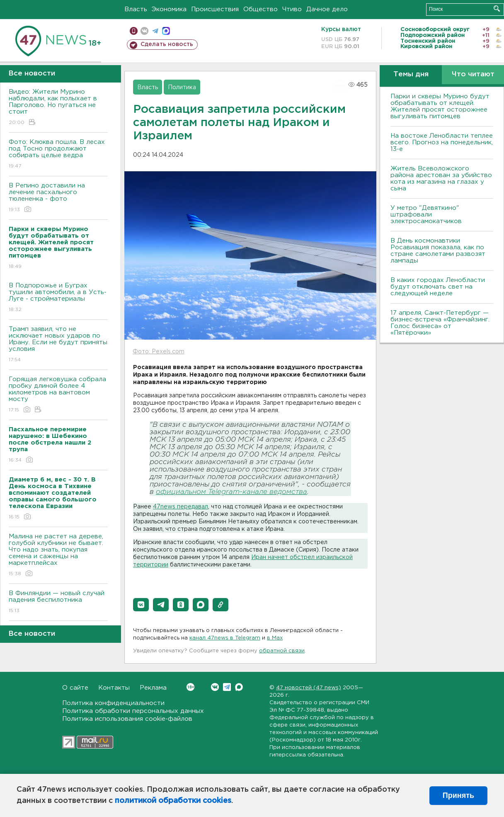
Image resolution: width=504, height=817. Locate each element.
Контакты (114, 688)
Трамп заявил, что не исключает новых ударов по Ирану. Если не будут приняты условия (58, 345)
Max (239, 687)
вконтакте (144, 31)
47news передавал (181, 507)
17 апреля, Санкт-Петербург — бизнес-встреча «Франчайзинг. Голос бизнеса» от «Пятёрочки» (440, 323)
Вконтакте (190, 687)
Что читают (473, 74)
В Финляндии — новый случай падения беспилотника (58, 602)
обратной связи (282, 651)
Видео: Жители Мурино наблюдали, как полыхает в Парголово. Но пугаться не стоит (58, 108)
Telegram (227, 687)
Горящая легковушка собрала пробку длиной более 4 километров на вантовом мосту (58, 395)
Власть (136, 9)
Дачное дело (327, 9)
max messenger (166, 31)
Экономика (169, 9)
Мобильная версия (134, 31)
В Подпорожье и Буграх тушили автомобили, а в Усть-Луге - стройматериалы (58, 298)
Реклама (153, 688)
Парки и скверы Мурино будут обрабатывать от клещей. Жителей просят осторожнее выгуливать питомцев (440, 106)
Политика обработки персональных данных (133, 711)
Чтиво (292, 9)
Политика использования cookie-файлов (127, 719)
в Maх (275, 638)
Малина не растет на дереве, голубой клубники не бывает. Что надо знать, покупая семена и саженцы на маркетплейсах (58, 556)
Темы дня (411, 74)
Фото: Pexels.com (159, 352)
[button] (141, 605)
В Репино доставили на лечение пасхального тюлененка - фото (58, 198)
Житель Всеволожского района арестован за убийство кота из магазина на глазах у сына (441, 179)
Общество (260, 9)
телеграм (155, 31)
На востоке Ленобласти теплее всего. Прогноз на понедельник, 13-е (442, 142)
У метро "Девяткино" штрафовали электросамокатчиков (426, 215)
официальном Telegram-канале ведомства (231, 492)
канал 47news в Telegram (225, 638)
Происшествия (215, 9)
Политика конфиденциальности (113, 703)
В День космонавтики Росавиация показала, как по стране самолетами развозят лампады (438, 251)
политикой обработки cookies (173, 801)
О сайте (75, 688)
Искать (497, 9)
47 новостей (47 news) (309, 688)
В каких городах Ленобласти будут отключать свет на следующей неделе (438, 287)
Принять (458, 795)
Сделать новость (167, 44)
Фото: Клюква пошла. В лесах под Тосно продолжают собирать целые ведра (58, 154)
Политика (182, 88)
